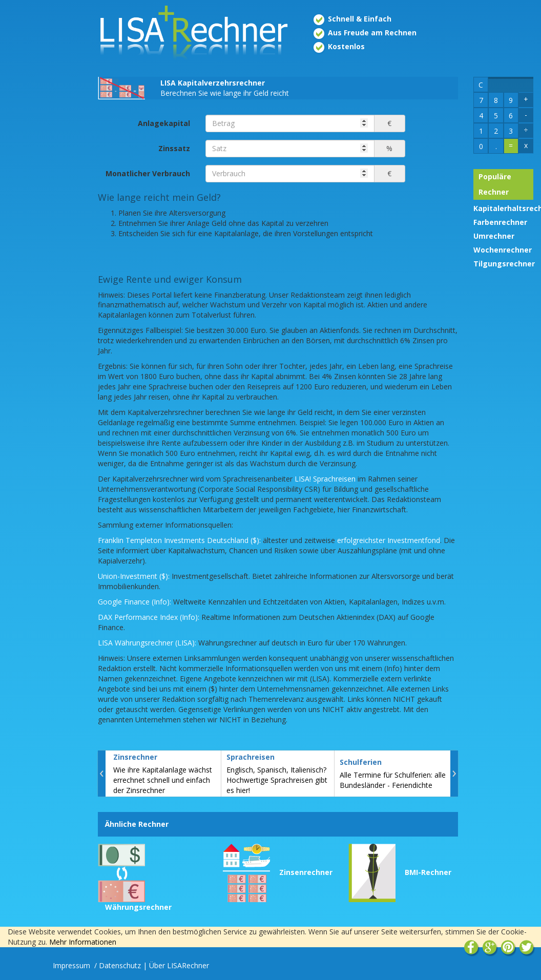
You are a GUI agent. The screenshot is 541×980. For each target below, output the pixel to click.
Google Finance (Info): (134, 602)
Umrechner (494, 236)
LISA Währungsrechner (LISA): (147, 643)
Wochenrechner (503, 250)
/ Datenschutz (118, 965)
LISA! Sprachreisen (325, 479)
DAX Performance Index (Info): (149, 617)
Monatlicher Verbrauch (148, 173)
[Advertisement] (44, 168)
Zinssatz (174, 148)
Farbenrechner (500, 222)
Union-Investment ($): (134, 576)
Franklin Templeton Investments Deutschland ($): (179, 540)
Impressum (72, 965)
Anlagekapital (164, 123)
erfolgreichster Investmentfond (389, 540)
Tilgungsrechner (504, 264)
